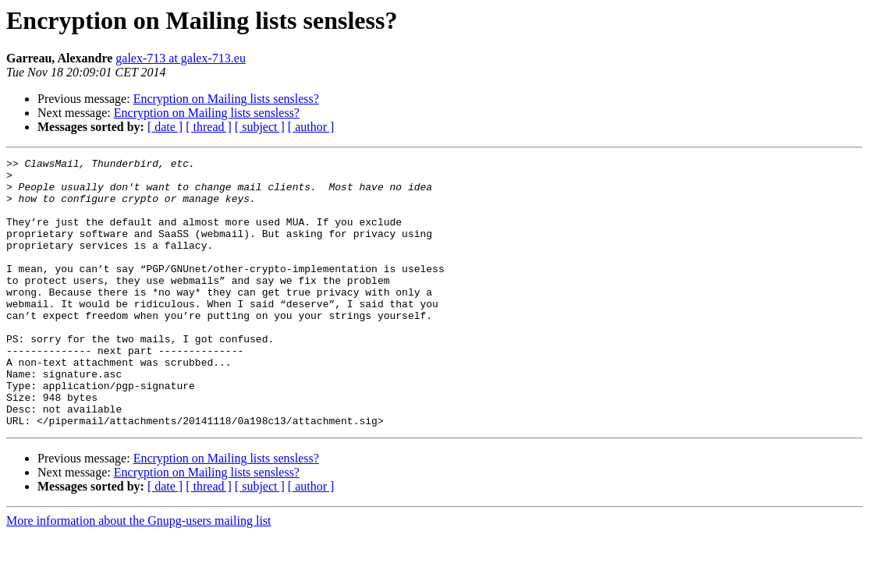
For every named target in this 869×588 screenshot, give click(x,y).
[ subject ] (260, 127)
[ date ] (165, 127)
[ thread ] (209, 127)
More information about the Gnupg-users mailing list (139, 574)
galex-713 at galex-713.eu (181, 58)
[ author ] (311, 127)
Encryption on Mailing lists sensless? (226, 99)
